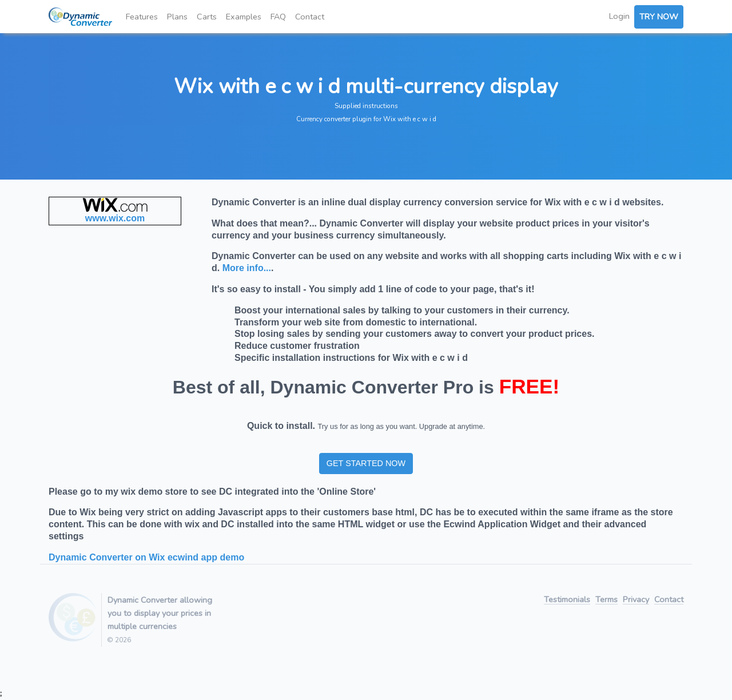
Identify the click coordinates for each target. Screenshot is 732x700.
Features (142, 17)
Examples (244, 17)
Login (619, 16)
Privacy (636, 600)
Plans (177, 17)
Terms (606, 600)
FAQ (278, 17)
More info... (247, 268)
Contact (310, 17)
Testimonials (567, 600)
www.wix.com (115, 218)
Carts (207, 17)
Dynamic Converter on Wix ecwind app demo (146, 557)
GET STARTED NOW (366, 463)
